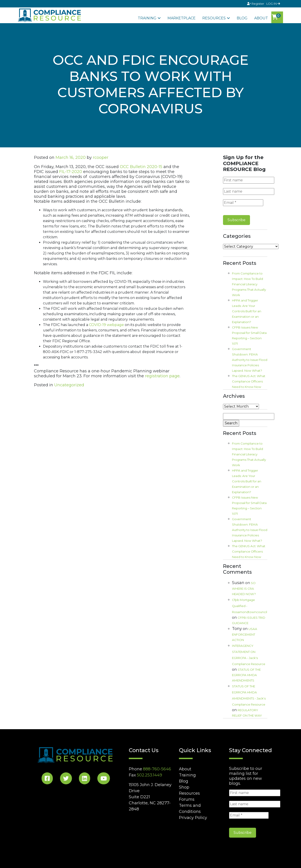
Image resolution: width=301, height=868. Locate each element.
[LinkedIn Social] (85, 779)
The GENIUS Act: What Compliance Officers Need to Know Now (249, 381)
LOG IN (273, 4)
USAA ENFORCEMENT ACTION (245, 634)
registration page (162, 376)
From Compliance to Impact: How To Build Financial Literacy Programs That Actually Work (249, 284)
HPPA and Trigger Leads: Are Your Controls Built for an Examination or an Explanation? (247, 311)
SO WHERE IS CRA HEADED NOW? (244, 588)
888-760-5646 (157, 769)
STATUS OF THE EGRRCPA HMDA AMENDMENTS (246, 675)
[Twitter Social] (66, 779)
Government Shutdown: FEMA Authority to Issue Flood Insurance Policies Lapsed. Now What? (250, 360)
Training (147, 18)
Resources (214, 18)
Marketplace (182, 18)
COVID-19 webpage (106, 325)
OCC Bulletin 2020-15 (141, 167)
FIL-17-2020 (71, 172)
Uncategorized (69, 385)
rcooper (101, 157)
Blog (242, 18)
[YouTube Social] (104, 779)
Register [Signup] (256, 4)
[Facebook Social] (47, 779)
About (261, 18)
